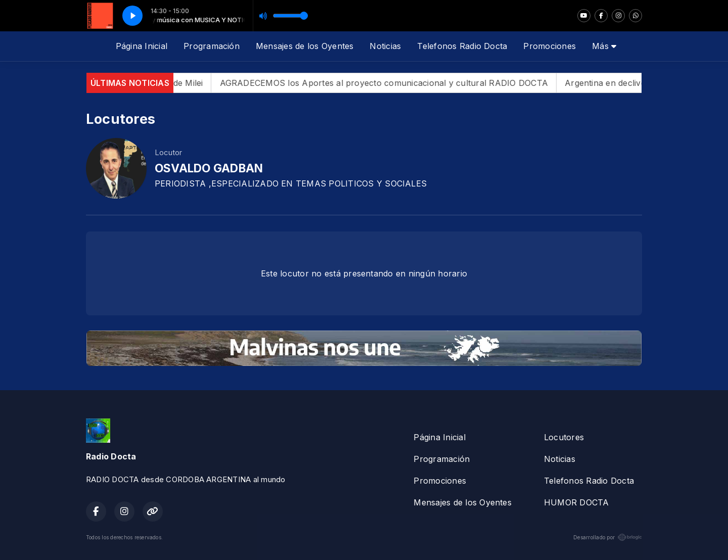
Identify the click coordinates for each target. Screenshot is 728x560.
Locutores (564, 437)
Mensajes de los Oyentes (305, 46)
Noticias (385, 46)
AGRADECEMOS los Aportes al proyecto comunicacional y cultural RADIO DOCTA (393, 83)
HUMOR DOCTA (577, 502)
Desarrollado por (608, 537)
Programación (212, 46)
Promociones (550, 46)
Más (604, 46)
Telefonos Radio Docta (462, 46)
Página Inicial (142, 46)
